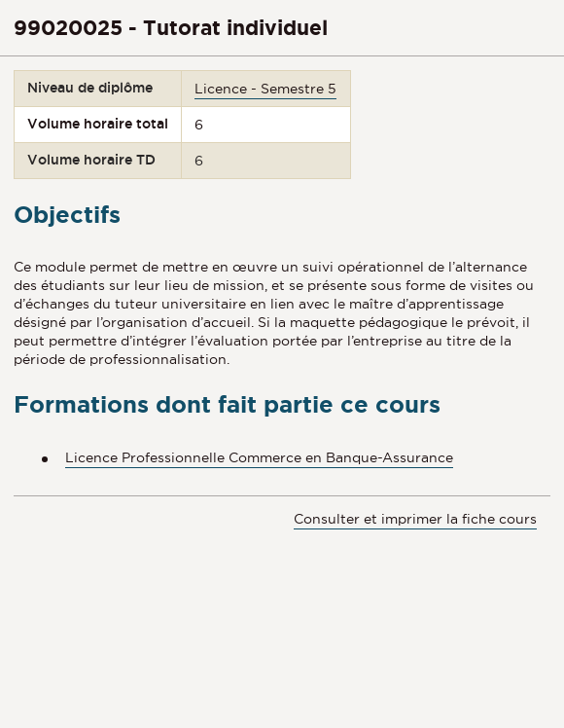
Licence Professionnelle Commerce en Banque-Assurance (259, 457)
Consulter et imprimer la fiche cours (415, 519)
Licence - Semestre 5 (265, 89)
